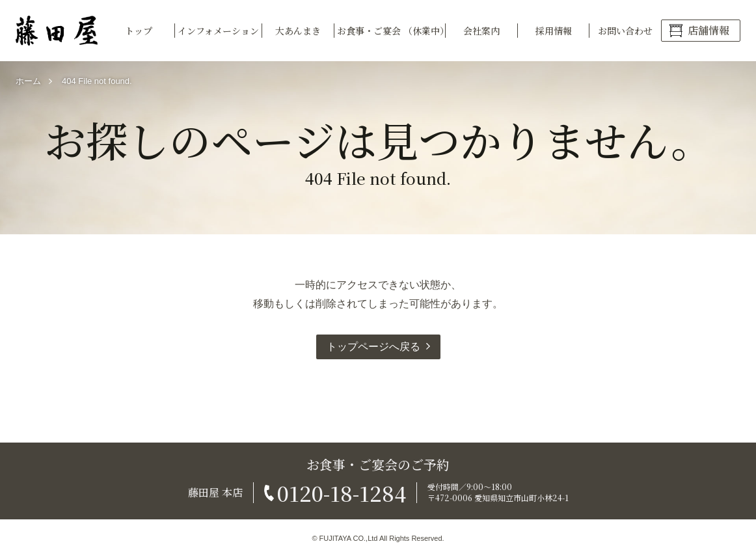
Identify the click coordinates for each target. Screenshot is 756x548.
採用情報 (554, 31)
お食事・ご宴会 (391, 31)
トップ (139, 31)
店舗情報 (709, 30)
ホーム (28, 81)
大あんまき (298, 31)
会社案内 (481, 31)
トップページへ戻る (373, 347)
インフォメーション (218, 31)
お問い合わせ (625, 31)
